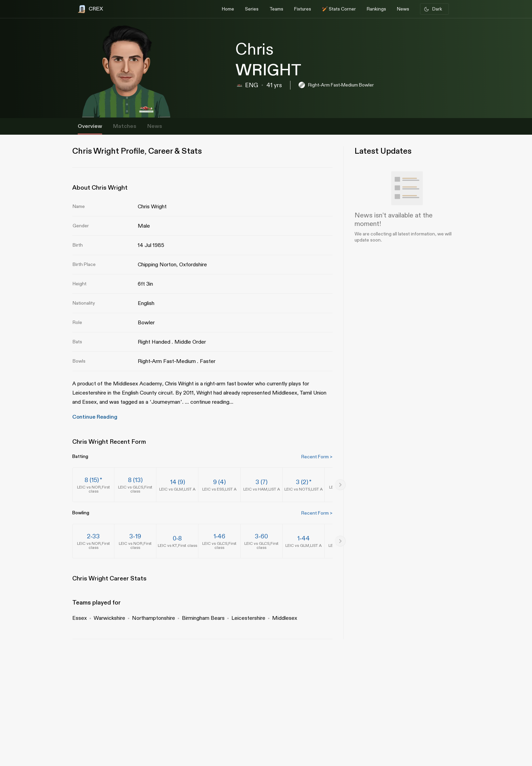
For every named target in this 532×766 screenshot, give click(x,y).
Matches (125, 126)
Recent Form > (317, 457)
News (155, 126)
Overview (90, 126)
